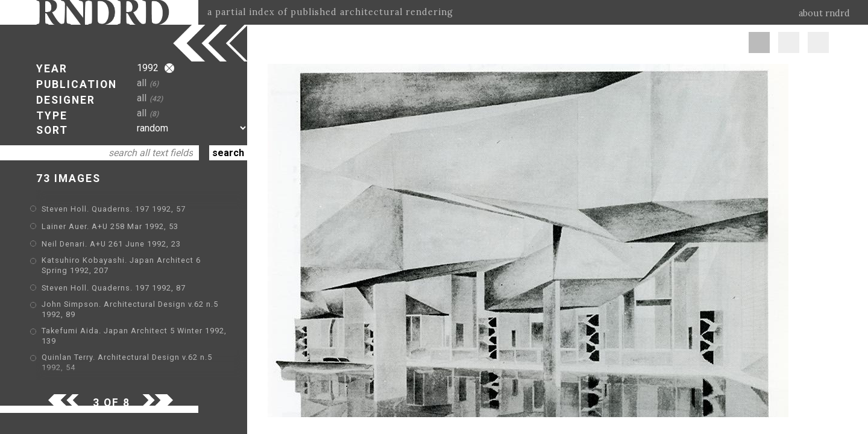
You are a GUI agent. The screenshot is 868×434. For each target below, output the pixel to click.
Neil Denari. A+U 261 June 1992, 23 (111, 244)
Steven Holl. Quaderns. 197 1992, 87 (114, 288)
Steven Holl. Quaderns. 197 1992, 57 (114, 209)
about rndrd (824, 13)
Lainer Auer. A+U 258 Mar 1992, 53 (110, 226)
